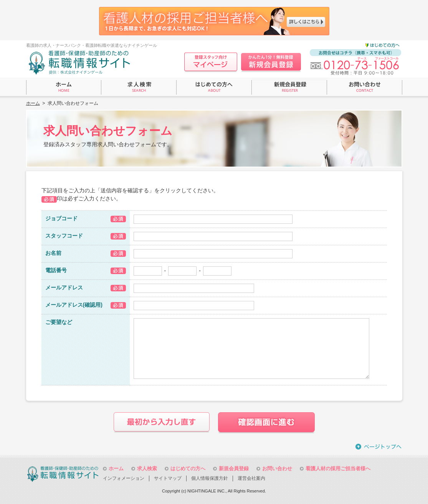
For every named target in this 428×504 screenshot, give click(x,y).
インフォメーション (124, 478)
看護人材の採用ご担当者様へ (338, 468)
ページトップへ (379, 447)
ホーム (33, 103)
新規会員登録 (234, 468)
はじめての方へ (188, 468)
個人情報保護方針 (210, 478)
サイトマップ (168, 478)
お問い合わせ (277, 468)
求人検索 (147, 468)
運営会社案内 (251, 478)
